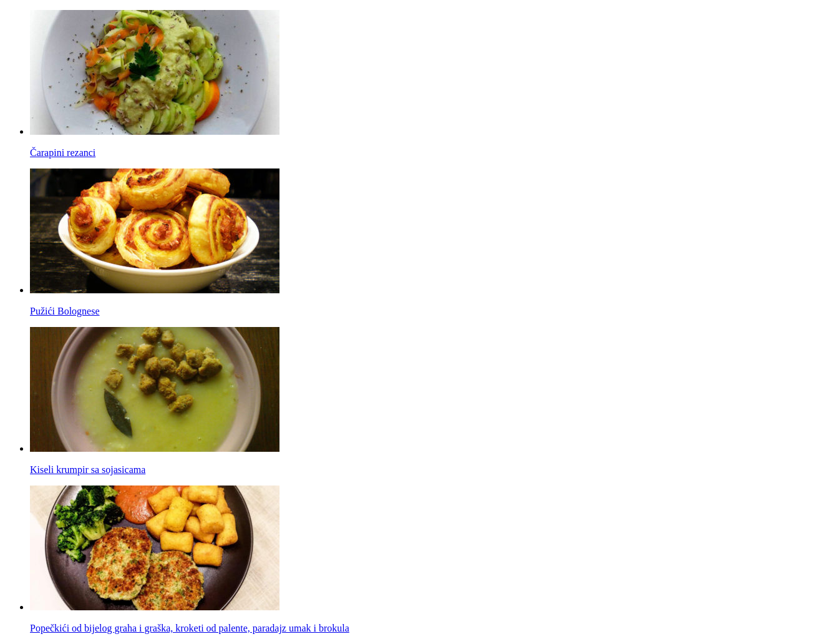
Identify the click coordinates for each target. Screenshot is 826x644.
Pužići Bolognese (65, 311)
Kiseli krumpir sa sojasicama (88, 470)
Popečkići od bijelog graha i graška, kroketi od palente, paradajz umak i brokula (190, 628)
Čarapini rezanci (63, 153)
